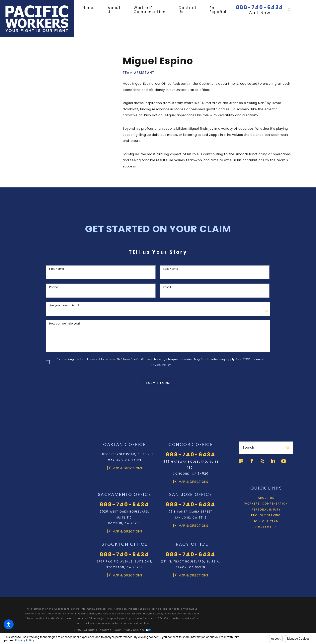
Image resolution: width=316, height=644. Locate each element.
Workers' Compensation (266, 504)
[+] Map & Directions (125, 468)
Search (248, 447)
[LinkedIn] (273, 461)
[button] (9, 624)
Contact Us (266, 527)
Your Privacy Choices (133, 630)
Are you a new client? (64, 305)
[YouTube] (284, 461)
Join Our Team (266, 521)
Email (167, 287)
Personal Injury (266, 510)
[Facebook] (252, 461)
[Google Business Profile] (241, 461)
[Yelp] (262, 461)
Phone (54, 287)
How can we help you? (65, 324)
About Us (266, 498)
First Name (57, 269)
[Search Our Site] (289, 10)
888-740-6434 (260, 7)
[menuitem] (92, 8)
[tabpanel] (208, 112)
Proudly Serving (266, 515)
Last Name (171, 269)
